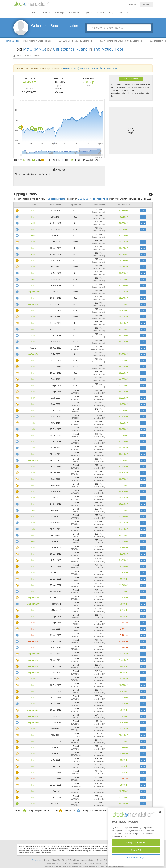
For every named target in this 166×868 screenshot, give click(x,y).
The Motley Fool (108, 49)
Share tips (60, 13)
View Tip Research (131, 79)
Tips (27, 56)
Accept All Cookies (136, 863)
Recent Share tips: (11, 41)
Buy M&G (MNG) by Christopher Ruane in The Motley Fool (90, 68)
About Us (46, 13)
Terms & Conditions (70, 860)
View (143, 211)
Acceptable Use (88, 860)
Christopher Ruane (70, 49)
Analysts (100, 13)
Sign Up (146, 4)
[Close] (160, 833)
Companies (74, 13)
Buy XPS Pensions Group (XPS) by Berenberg (125, 41)
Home (34, 13)
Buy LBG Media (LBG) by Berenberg (79, 41)
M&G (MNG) (35, 49)
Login (133, 4)
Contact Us (123, 13)
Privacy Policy (103, 860)
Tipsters (88, 13)
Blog (111, 13)
